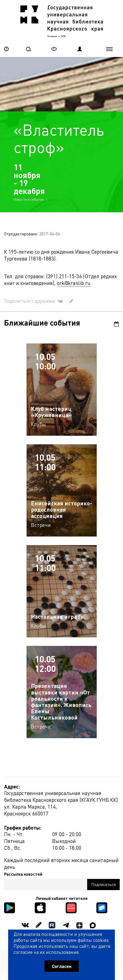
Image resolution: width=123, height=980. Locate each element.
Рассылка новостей (23, 874)
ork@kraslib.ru (74, 283)
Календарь (116, 324)
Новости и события (29, 199)
